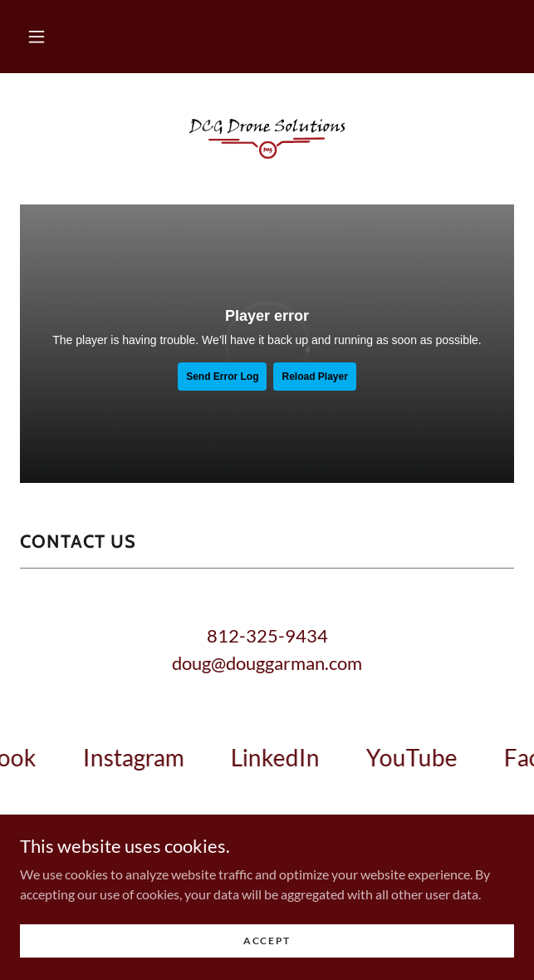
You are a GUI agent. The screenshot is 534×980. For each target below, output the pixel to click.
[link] (267, 139)
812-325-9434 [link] (267, 635)
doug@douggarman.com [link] (267, 663)
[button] (37, 37)
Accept (267, 941)
